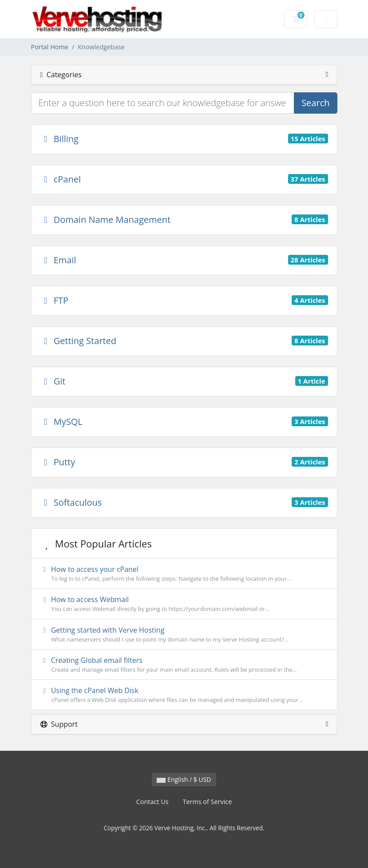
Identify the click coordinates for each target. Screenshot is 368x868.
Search (315, 103)
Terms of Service (208, 802)
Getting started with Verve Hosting (184, 634)
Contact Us (152, 802)
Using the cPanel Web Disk (184, 695)
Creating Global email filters (184, 665)
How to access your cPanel (184, 574)
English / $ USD (184, 779)
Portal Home (50, 47)
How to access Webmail (184, 604)
